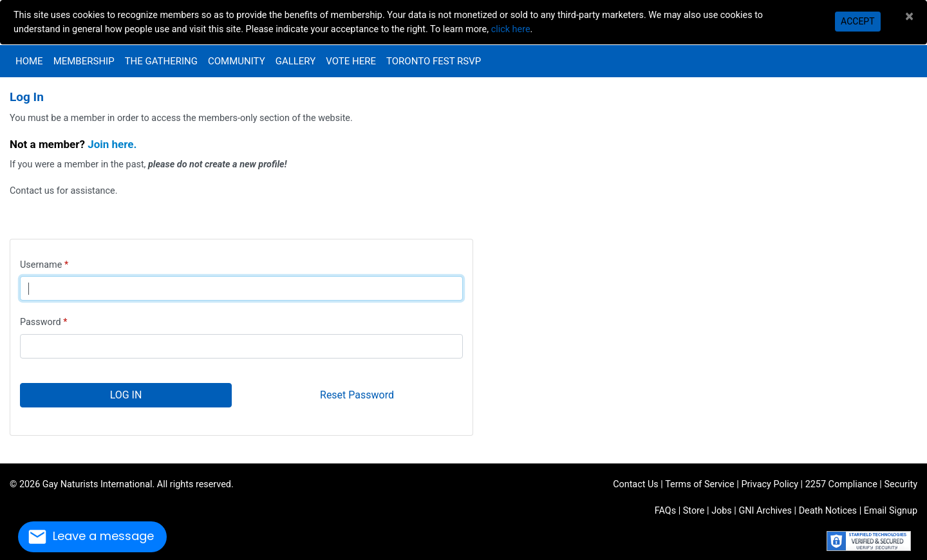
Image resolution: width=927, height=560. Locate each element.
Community (237, 61)
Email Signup (891, 511)
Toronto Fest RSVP (434, 61)
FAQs (665, 511)
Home (29, 61)
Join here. (112, 144)
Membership (84, 61)
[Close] (909, 16)
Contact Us (636, 484)
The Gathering (161, 61)
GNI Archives (765, 511)
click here (511, 29)
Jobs (722, 511)
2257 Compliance (841, 484)
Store (694, 511)
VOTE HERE (351, 61)
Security (901, 484)
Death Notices (828, 511)
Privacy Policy (770, 484)
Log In (126, 395)
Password (41, 322)
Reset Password (357, 395)
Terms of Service (700, 484)
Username (41, 265)
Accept (857, 21)
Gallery (296, 61)
